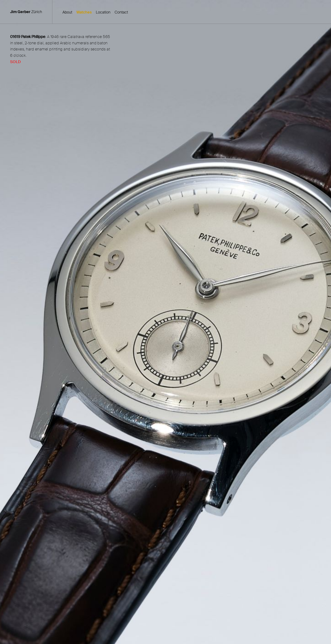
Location (103, 12)
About (67, 12)
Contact (121, 12)
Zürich (26, 12)
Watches (84, 12)
